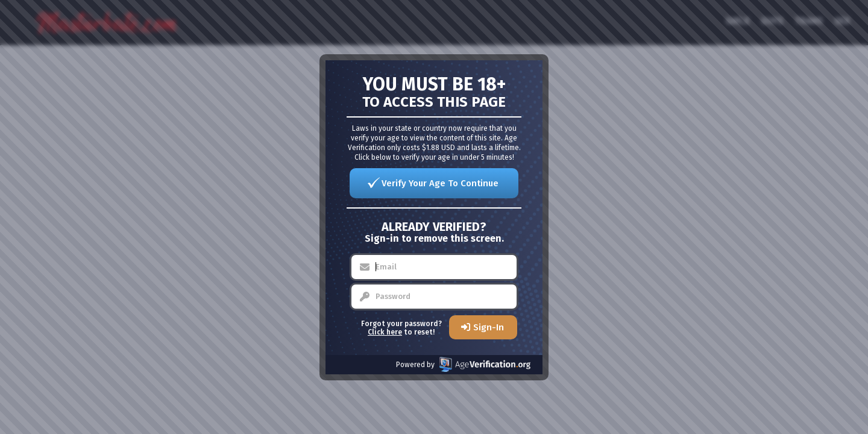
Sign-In (489, 327)
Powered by (463, 364)
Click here (385, 332)
